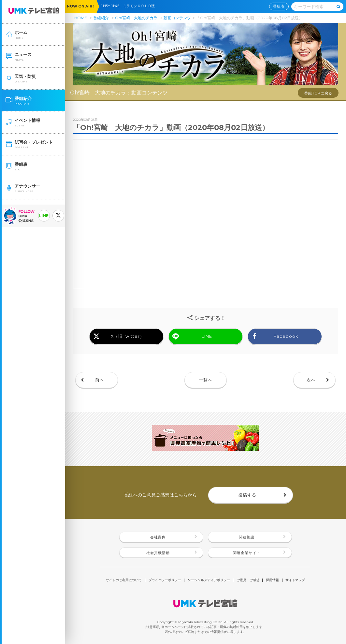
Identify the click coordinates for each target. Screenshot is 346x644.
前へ (100, 380)
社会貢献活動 (158, 553)
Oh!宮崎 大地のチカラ (136, 18)
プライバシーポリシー (165, 580)
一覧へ (206, 380)
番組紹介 (101, 18)
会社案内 (158, 537)
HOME (81, 18)
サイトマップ (295, 580)
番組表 (279, 7)
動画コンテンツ (177, 18)
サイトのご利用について (124, 580)
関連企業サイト (247, 553)
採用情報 (272, 580)
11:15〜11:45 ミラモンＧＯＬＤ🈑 (130, 6)
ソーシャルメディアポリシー (209, 580)
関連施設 (247, 537)
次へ (311, 380)
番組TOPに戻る (318, 93)
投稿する (247, 495)
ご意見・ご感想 (248, 580)
